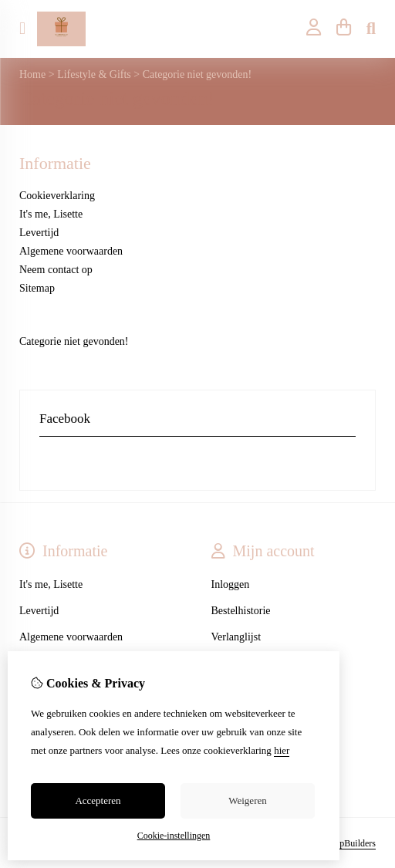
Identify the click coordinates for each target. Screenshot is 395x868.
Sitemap (37, 288)
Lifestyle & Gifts (94, 74)
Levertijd (39, 233)
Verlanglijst (236, 637)
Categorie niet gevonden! (197, 74)
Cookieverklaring (57, 196)
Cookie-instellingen (174, 836)
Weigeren (247, 800)
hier (282, 750)
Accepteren (98, 800)
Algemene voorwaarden (71, 251)
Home (32, 74)
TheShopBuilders (343, 843)
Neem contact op (56, 270)
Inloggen (231, 584)
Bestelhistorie (241, 611)
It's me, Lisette (51, 214)
